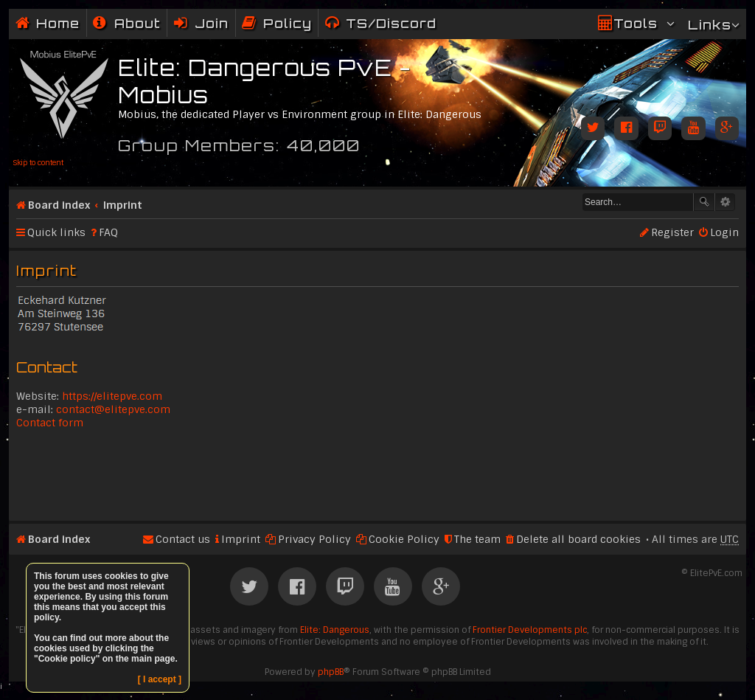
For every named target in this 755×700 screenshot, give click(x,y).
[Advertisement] (377, 474)
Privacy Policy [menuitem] (314, 539)
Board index (59, 205)
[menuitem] (127, 23)
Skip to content (38, 163)
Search (704, 202)
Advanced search (725, 202)
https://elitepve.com (112, 396)
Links (710, 25)
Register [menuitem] (672, 232)
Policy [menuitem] (288, 23)
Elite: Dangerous (335, 630)
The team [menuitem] (477, 539)
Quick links (56, 232)
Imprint (123, 205)
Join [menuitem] (212, 23)
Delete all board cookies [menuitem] (578, 539)
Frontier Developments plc (530, 630)
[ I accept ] (160, 679)
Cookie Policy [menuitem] (404, 539)
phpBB (331, 672)
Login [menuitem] (724, 232)
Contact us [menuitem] (183, 539)
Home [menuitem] (58, 23)
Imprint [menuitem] (241, 539)
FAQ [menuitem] (108, 232)
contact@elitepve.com (113, 409)
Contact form (50, 423)
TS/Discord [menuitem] (391, 23)
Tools (636, 23)
